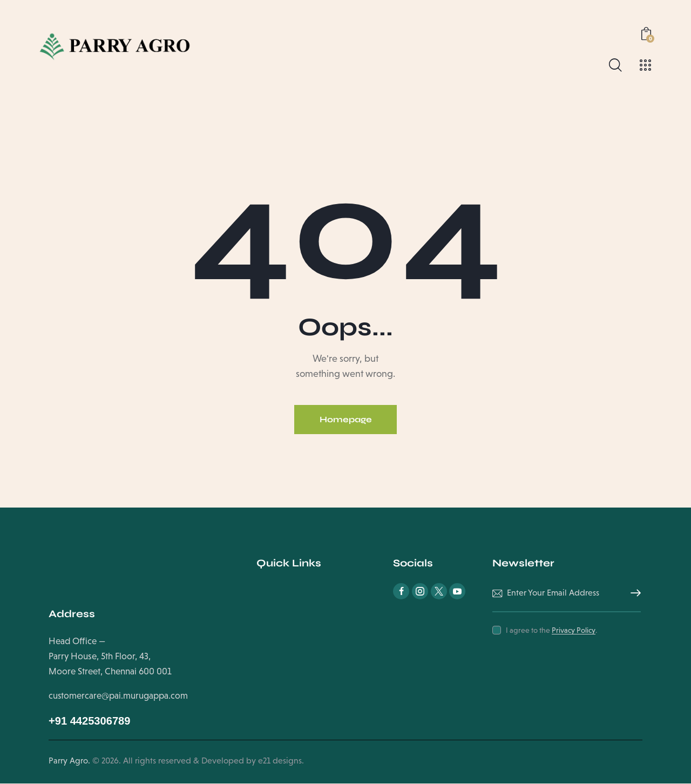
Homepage (345, 420)
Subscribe (633, 594)
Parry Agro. (69, 761)
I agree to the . (551, 631)
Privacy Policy (574, 631)
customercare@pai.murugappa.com (118, 696)
